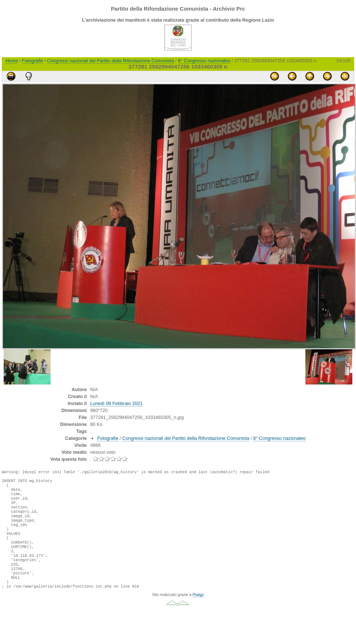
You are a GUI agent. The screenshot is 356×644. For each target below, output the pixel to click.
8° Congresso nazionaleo (204, 61)
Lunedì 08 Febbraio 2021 (116, 403)
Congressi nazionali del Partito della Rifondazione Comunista (110, 61)
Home (12, 61)
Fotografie (33, 61)
